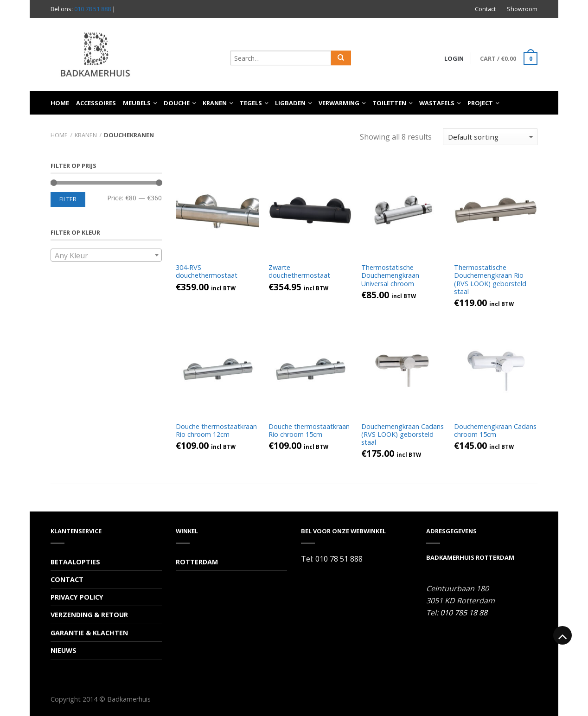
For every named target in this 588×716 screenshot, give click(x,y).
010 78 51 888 (93, 9)
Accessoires (96, 103)
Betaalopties (75, 562)
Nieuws (64, 650)
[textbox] (106, 256)
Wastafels (437, 103)
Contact (485, 9)
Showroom (522, 9)
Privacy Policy (77, 597)
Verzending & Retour (89, 615)
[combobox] (106, 255)
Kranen (215, 103)
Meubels (137, 103)
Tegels (251, 103)
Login (453, 58)
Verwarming (339, 103)
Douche (177, 103)
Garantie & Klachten (89, 633)
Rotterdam (197, 562)
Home (60, 103)
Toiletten (389, 103)
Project (480, 103)
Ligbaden (290, 103)
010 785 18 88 (464, 613)
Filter (68, 199)
